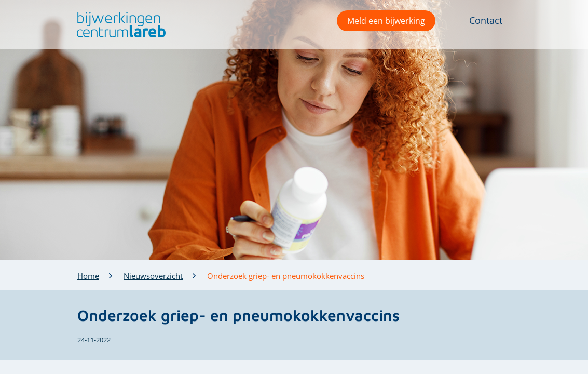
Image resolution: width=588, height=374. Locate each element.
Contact (486, 20)
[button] (119, 25)
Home (88, 276)
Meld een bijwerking (386, 21)
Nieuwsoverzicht (153, 276)
